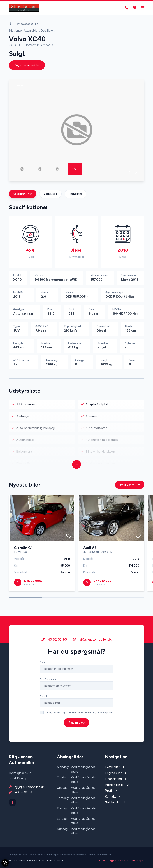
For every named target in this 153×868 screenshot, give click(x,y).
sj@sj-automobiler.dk (29, 787)
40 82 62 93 (23, 792)
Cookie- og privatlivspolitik (114, 861)
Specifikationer (23, 194)
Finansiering (75, 194)
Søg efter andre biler (27, 65)
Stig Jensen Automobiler (24, 30)
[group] (77, 130)
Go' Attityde (138, 861)
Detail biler (47, 30)
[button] (130, 172)
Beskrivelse (50, 194)
